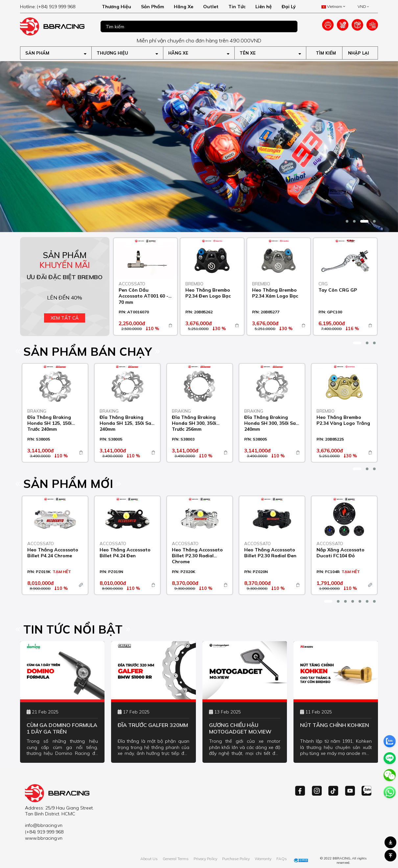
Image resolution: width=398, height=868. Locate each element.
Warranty (263, 859)
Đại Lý (289, 7)
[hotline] (56, 7)
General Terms (176, 859)
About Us (149, 859)
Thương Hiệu (117, 7)
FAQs (282, 859)
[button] (347, 221)
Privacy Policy (205, 859)
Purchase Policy (236, 859)
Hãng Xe (184, 7)
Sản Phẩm (152, 7)
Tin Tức (237, 7)
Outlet (211, 7)
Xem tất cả (65, 318)
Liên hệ (264, 7)
